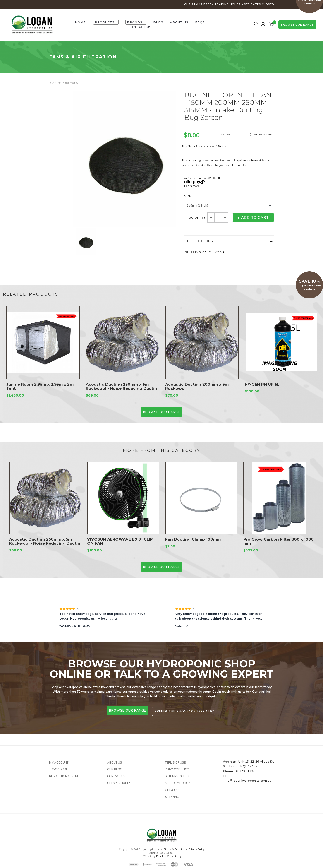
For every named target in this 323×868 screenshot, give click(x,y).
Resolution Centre (64, 774)
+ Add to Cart (253, 217)
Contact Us (140, 27)
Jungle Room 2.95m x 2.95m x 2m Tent (40, 391)
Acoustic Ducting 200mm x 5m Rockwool (197, 391)
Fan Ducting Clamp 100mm (193, 544)
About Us (179, 22)
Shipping (172, 795)
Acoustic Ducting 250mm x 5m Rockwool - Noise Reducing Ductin (121, 391)
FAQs (200, 22)
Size (188, 196)
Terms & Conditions (175, 847)
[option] (124, 159)
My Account (59, 760)
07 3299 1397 (245, 769)
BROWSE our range (161, 412)
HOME (80, 22)
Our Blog (115, 767)
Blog (158, 22)
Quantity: (198, 218)
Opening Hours (119, 781)
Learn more (192, 186)
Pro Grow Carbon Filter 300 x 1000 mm (279, 546)
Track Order (59, 767)
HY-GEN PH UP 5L (262, 389)
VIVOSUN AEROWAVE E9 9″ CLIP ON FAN (120, 546)
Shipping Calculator (205, 252)
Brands (136, 22)
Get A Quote (174, 788)
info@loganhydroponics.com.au (248, 779)
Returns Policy (177, 774)
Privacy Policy (177, 767)
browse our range (297, 25)
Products (106, 22)
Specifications (199, 241)
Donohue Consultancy (169, 854)
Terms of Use (175, 760)
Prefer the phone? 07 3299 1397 (185, 710)
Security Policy (177, 781)
